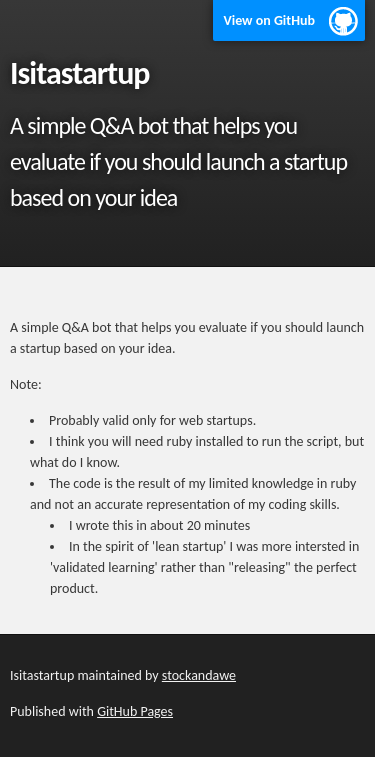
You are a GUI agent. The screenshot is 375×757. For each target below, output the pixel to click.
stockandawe (199, 675)
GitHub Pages (135, 711)
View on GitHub (269, 20)
